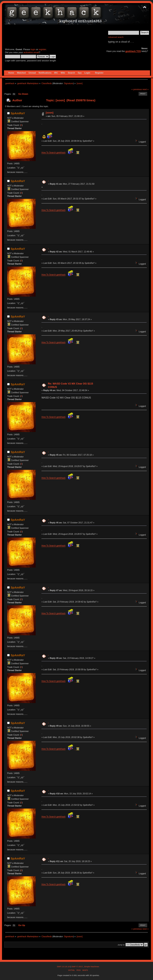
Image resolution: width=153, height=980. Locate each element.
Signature (68, 83)
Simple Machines (92, 967)
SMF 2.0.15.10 (64, 967)
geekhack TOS (133, 51)
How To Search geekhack (53, 152)
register (42, 49)
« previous (137, 89)
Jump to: (121, 945)
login (33, 49)
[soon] (49, 113)
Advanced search (116, 37)
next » (145, 89)
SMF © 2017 (77, 967)
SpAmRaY (18, 113)
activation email (31, 52)
